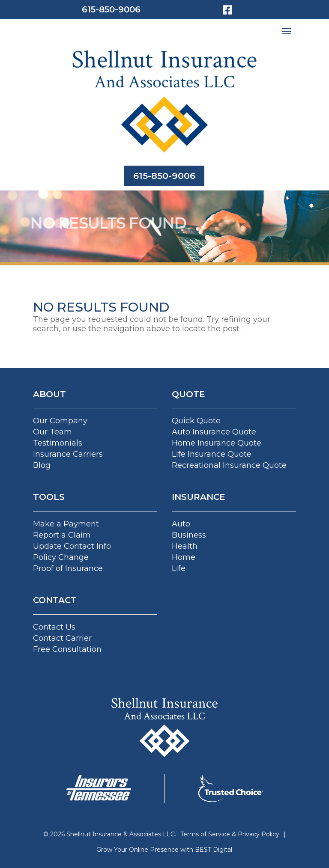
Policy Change (61, 557)
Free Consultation (67, 649)
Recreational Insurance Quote (229, 465)
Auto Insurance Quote (214, 432)
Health (185, 546)
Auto (181, 524)
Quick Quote (196, 421)
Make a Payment (66, 524)
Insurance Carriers (68, 454)
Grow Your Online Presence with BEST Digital (164, 850)
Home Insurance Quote (217, 443)
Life (179, 568)
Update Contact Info (72, 546)
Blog (42, 465)
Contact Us (54, 627)
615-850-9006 (111, 9)
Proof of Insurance (68, 568)
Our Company (60, 421)
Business (189, 535)
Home (184, 557)
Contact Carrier (62, 638)
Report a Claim (62, 535)
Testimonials (58, 443)
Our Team (52, 432)
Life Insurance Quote (212, 454)
